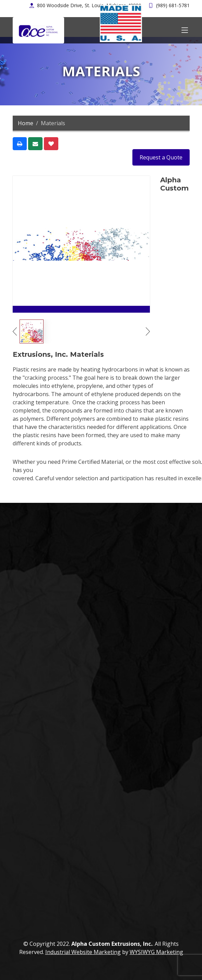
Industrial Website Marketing (83, 952)
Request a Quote (161, 157)
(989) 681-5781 (173, 5)
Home (26, 123)
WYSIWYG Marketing (156, 952)
